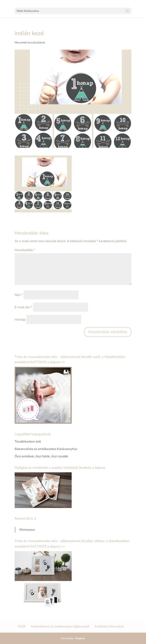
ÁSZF (22, 626)
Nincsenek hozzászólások (30, 43)
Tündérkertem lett (28, 442)
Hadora (80, 638)
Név (19, 295)
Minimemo (27, 530)
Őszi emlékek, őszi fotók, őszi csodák (41, 456)
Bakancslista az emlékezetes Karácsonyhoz (46, 449)
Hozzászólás (25, 250)
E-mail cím (23, 307)
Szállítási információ (109, 626)
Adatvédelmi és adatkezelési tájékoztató (60, 626)
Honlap (20, 320)
